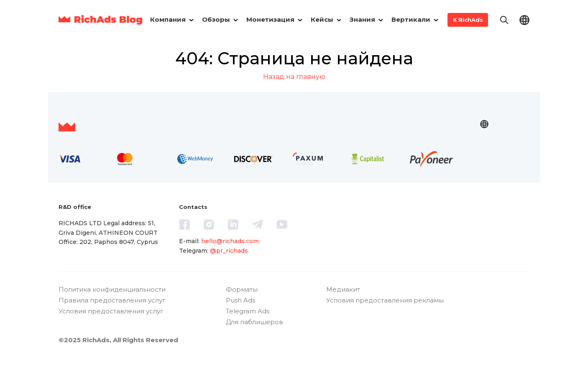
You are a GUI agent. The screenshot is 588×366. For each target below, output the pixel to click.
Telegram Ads (248, 311)
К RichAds (468, 20)
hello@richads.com (230, 241)
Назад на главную (294, 77)
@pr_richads (229, 251)
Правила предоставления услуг (112, 300)
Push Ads (240, 300)
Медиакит (343, 289)
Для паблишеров (254, 322)
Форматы (242, 289)
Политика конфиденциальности (112, 289)
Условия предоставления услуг (111, 311)
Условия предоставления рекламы (385, 300)
